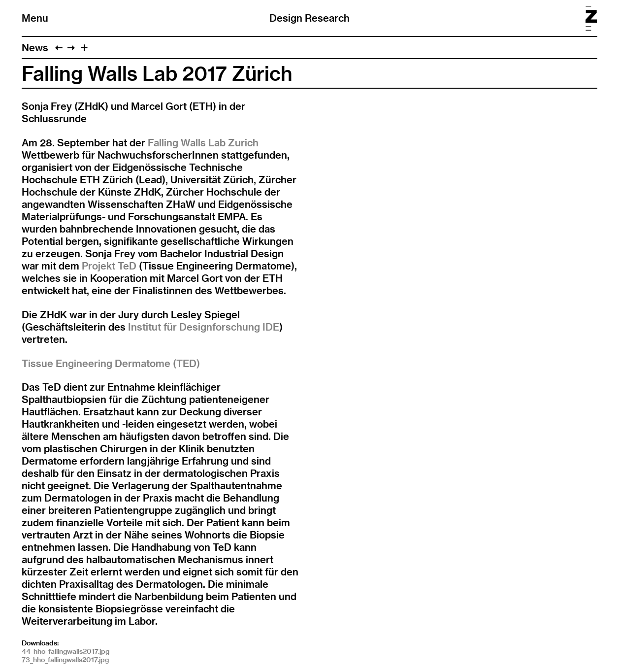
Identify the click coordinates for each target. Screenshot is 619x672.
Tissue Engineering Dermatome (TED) (111, 363)
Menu (35, 18)
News (35, 48)
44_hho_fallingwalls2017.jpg (65, 651)
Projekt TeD (109, 266)
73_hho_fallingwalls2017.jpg (65, 660)
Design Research (309, 18)
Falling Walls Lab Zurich (203, 143)
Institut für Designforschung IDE (204, 327)
